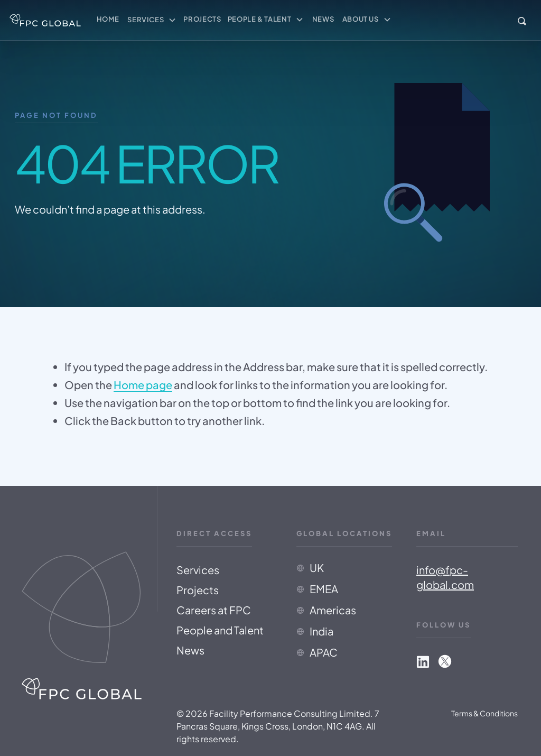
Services (199, 570)
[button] (152, 20)
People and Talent (222, 630)
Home (108, 19)
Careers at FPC (215, 610)
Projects (202, 19)
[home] (45, 20)
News (323, 19)
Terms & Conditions (484, 713)
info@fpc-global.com (447, 577)
